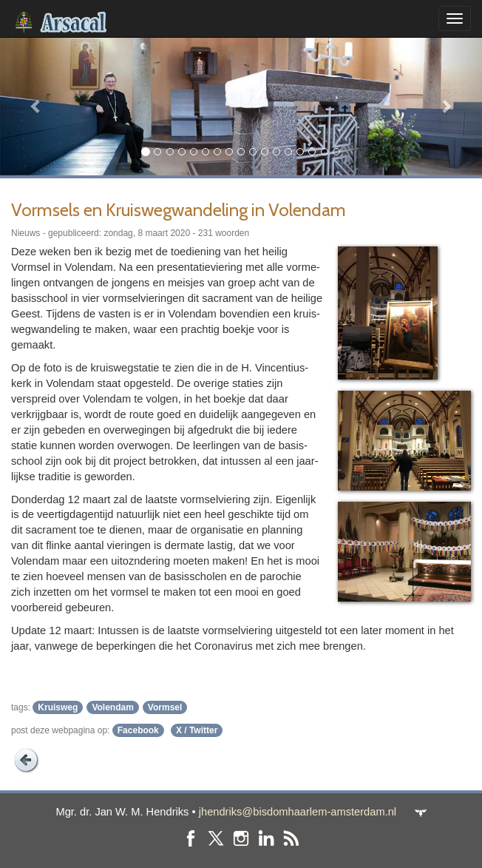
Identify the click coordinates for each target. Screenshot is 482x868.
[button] (36, 106)
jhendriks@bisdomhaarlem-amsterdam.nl (298, 812)
